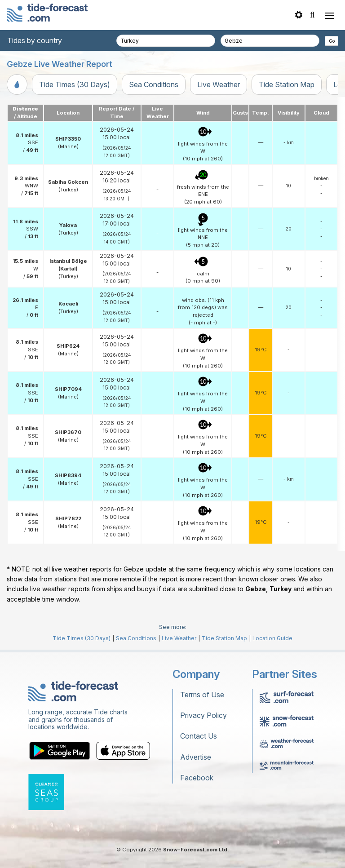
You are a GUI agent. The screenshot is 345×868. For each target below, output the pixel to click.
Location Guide (272, 638)
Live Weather (219, 84)
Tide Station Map (287, 84)
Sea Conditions (154, 84)
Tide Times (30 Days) (75, 84)
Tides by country (35, 40)
